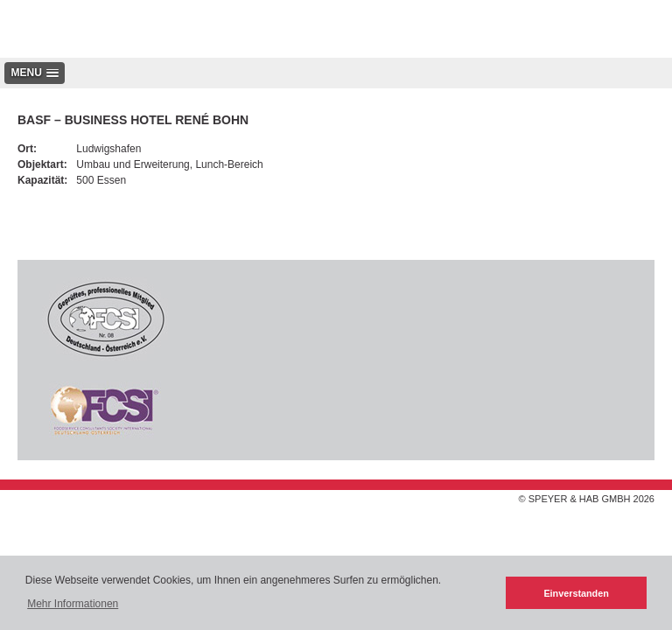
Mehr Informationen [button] (73, 604)
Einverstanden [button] (576, 593)
